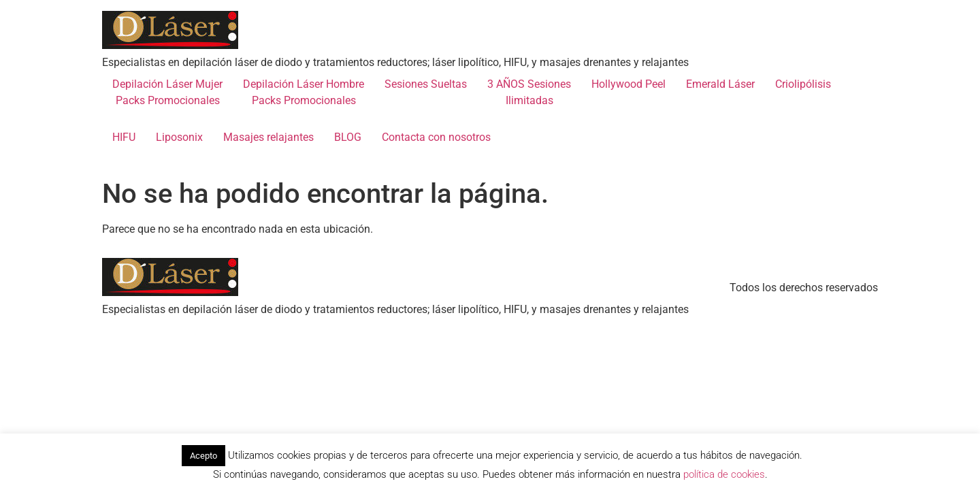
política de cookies (724, 474)
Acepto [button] (203, 456)
